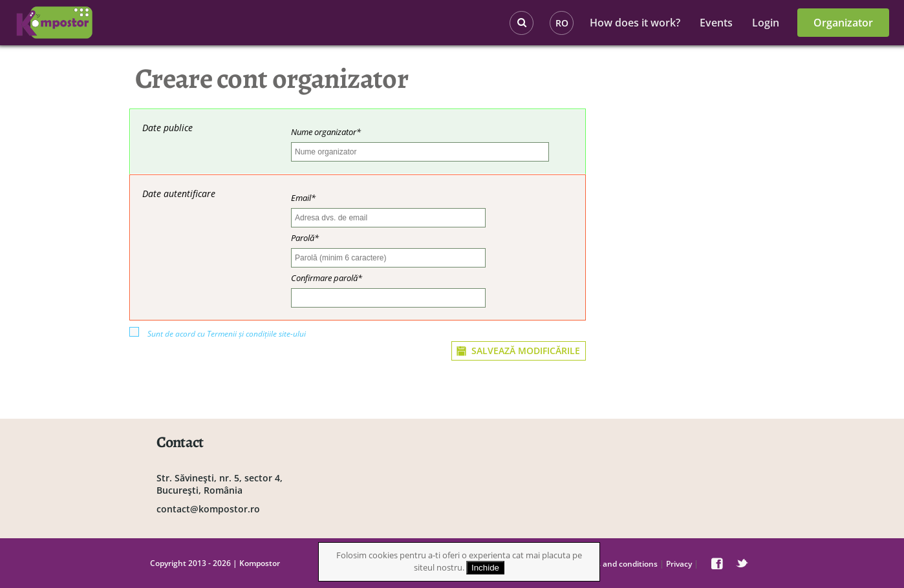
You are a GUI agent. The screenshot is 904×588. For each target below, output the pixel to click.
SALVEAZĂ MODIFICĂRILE (526, 351)
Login (766, 23)
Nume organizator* (326, 132)
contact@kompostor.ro (208, 509)
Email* (303, 198)
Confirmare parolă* (327, 278)
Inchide (485, 568)
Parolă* (305, 238)
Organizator (843, 23)
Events (716, 23)
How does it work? (635, 23)
